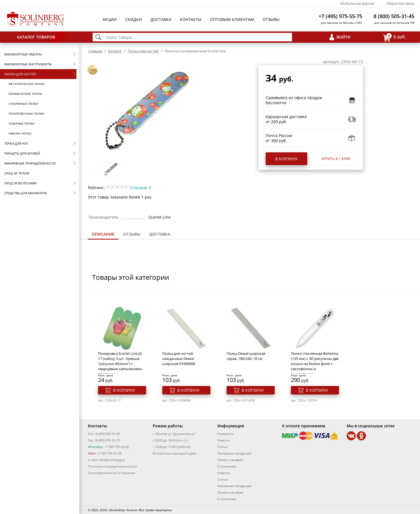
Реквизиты (225, 434)
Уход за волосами (20, 183)
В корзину (286, 159)
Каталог (115, 51)
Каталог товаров (36, 37)
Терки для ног (16, 143)
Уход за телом (17, 173)
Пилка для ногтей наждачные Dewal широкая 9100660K (179, 359)
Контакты (191, 19)
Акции (110, 19)
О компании (227, 466)
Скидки (134, 19)
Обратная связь (400, 3)
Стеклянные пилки (23, 104)
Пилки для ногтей (20, 74)
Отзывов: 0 (140, 188)
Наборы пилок (20, 133)
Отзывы (271, 19)
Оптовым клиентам (232, 19)
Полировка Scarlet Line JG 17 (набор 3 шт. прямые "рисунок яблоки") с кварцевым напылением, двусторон (120, 364)
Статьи (222, 447)
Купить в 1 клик (336, 159)
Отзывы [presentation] (132, 234)
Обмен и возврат (230, 460)
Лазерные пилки (22, 123)
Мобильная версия (357, 3)
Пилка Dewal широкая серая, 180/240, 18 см (246, 356)
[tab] (103, 235)
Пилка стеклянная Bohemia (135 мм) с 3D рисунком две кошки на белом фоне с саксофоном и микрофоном (315, 364)
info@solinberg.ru (112, 460)
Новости (224, 440)
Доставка (161, 19)
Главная (95, 51)
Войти (344, 37)
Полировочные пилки (26, 114)
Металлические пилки (26, 84)
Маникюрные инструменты (28, 64)
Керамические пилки (25, 94)
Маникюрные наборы (23, 54)
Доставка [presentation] (160, 234)
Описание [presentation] (103, 234)
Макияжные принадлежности (30, 163)
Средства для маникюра (25, 193)
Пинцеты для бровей (22, 153)
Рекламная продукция (234, 453)
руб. (395, 37)
